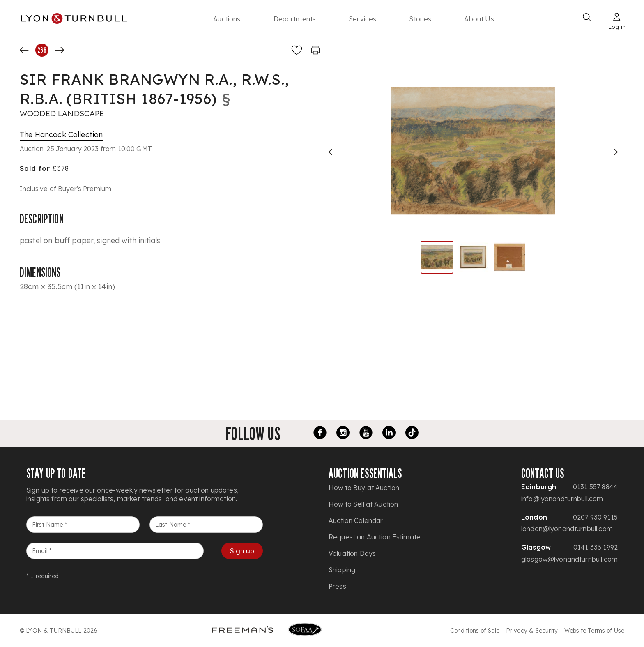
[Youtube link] (366, 434)
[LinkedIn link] (389, 434)
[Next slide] (613, 152)
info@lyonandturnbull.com (562, 499)
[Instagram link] (343, 434)
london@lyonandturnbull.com (567, 529)
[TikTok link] (412, 434)
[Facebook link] (320, 434)
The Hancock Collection (61, 135)
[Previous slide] (333, 152)
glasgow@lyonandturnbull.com (569, 559)
